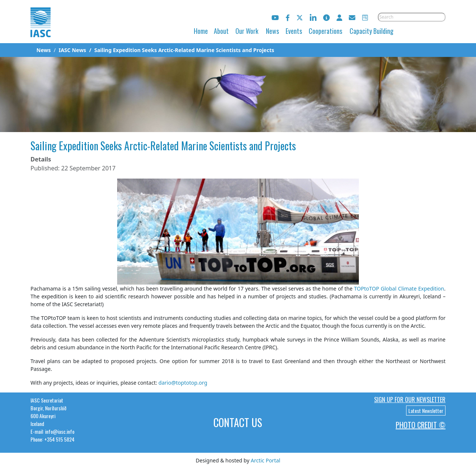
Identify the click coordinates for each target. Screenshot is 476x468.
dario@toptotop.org (183, 383)
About (221, 31)
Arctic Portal (265, 460)
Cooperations (325, 31)
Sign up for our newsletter (410, 400)
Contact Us (238, 422)
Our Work (247, 31)
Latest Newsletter (426, 411)
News (272, 31)
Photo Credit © (421, 425)
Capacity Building (372, 31)
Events (294, 31)
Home (201, 31)
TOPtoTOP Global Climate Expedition (399, 289)
